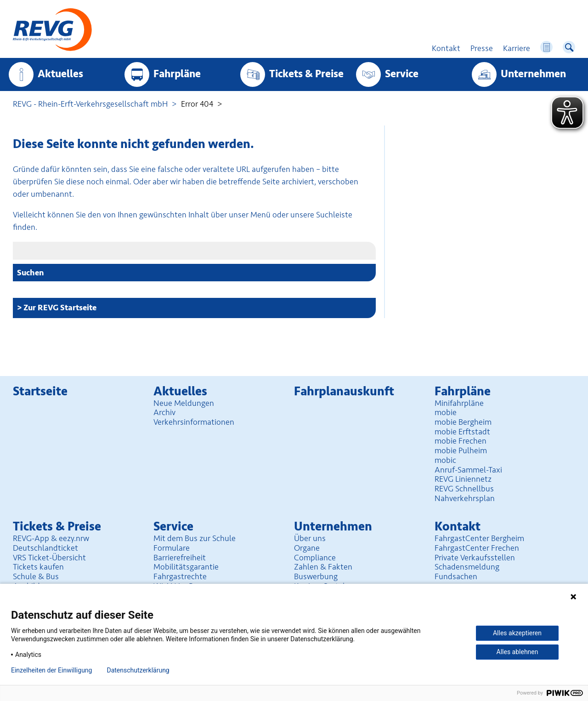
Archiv (164, 412)
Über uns (310, 538)
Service (402, 74)
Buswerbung (316, 576)
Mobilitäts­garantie (186, 567)
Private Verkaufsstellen (475, 558)
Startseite (40, 391)
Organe (307, 548)
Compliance (315, 558)
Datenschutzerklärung (138, 670)
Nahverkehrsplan (465, 498)
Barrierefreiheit (180, 558)
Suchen (31, 273)
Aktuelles (60, 74)
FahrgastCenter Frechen (477, 548)
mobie (446, 412)
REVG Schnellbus (464, 489)
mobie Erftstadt (462, 432)
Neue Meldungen (184, 403)
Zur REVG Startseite (60, 308)
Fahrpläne (177, 74)
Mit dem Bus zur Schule (195, 538)
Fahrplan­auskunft (344, 391)
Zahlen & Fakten (323, 567)
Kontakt (458, 527)
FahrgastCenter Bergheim (479, 538)
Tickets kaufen (38, 567)
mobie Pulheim (461, 450)
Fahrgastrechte (180, 576)
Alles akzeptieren (517, 633)
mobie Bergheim (463, 422)
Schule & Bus (36, 576)
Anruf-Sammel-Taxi (468, 470)
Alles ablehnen (517, 652)
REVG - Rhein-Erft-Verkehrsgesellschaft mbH (90, 104)
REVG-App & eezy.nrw (51, 538)
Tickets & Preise (306, 74)
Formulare (172, 548)
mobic (445, 460)
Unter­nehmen (533, 74)
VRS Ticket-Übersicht (49, 558)
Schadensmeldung (467, 567)
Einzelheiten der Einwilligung (51, 670)
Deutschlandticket (45, 548)
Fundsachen (456, 576)
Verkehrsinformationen (194, 422)
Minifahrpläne (459, 403)
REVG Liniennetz (463, 479)
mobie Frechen (461, 441)
